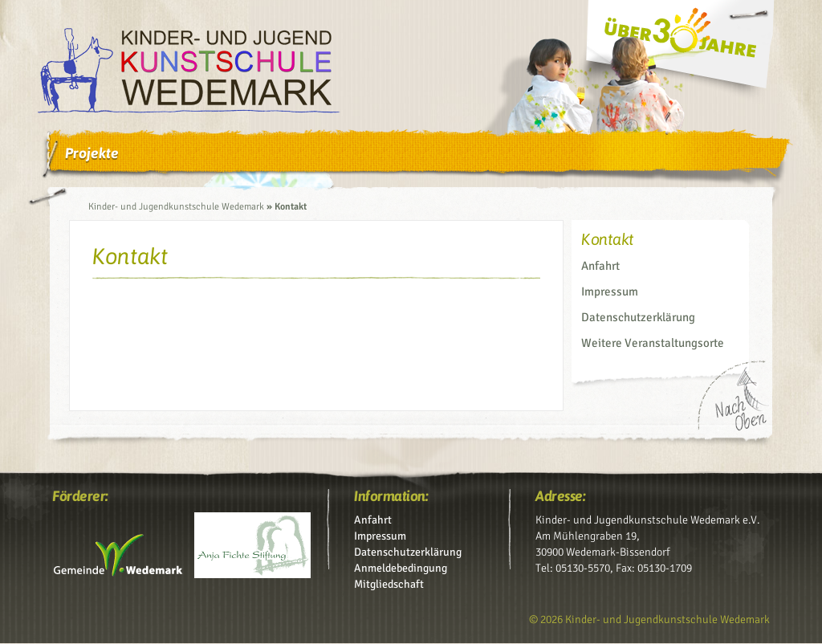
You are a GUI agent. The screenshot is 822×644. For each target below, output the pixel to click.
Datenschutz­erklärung (638, 317)
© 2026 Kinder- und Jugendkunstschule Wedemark (649, 620)
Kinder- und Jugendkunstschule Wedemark (176, 207)
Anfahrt (600, 266)
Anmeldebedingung (401, 568)
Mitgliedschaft (389, 584)
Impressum (610, 291)
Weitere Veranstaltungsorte (653, 343)
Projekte (92, 153)
